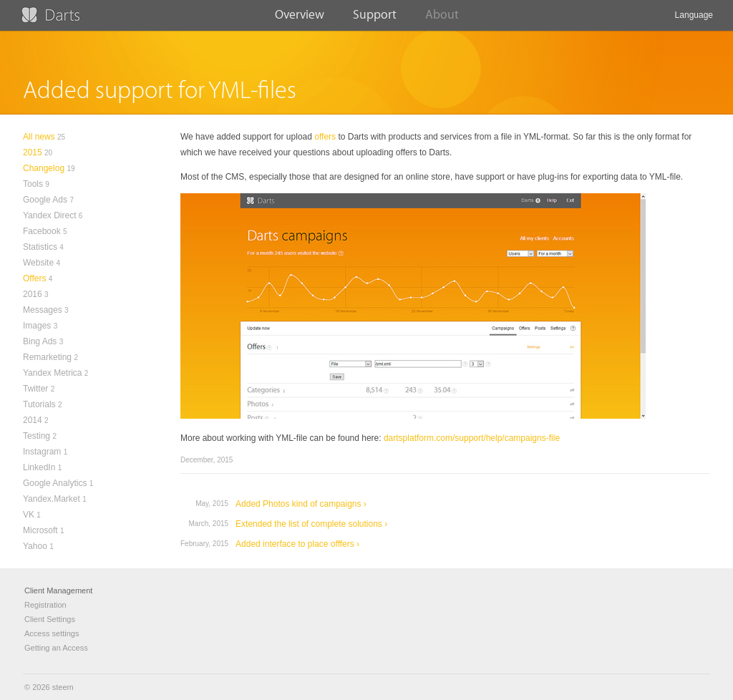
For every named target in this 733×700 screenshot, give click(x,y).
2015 (33, 152)
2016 (33, 294)
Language (694, 20)
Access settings (52, 633)
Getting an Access (56, 648)
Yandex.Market (52, 499)
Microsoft (40, 530)
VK (29, 515)
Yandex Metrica (52, 373)
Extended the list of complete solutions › (311, 524)
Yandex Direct (49, 215)
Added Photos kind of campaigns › (301, 504)
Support (375, 19)
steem (63, 687)
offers (325, 137)
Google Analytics (55, 483)
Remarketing (47, 357)
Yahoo (35, 546)
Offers (34, 278)
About (442, 19)
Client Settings (50, 619)
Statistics (40, 247)
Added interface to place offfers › (297, 544)
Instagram (42, 452)
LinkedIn (39, 467)
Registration (45, 605)
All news (39, 137)
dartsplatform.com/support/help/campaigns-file (472, 438)
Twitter (35, 389)
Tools (33, 184)
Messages (43, 310)
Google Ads (45, 200)
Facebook (42, 231)
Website (38, 263)
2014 (33, 420)
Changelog (44, 168)
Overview (300, 19)
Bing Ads (40, 341)
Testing (37, 436)
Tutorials (39, 404)
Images (37, 326)
